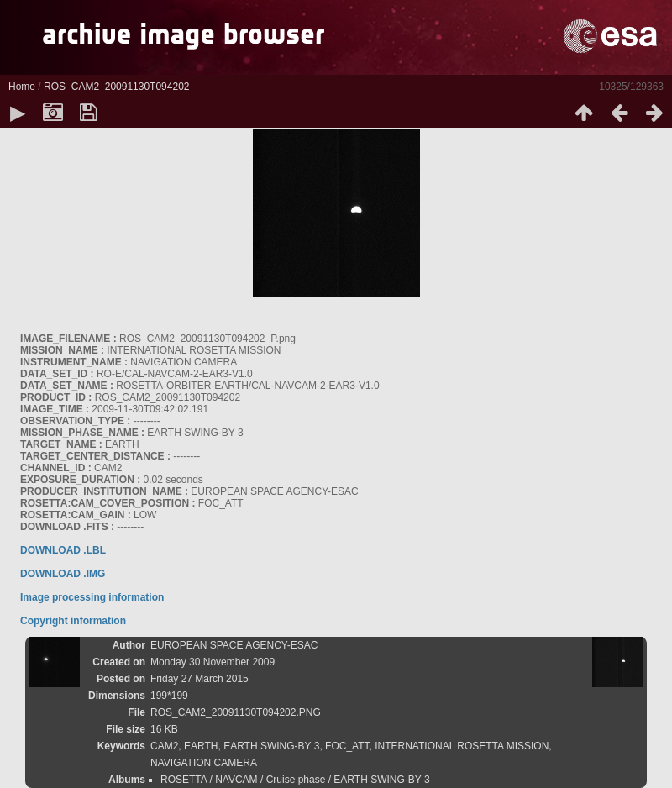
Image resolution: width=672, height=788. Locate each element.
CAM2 (164, 746)
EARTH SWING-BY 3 (271, 746)
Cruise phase (296, 780)
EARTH (201, 746)
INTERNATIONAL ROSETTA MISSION (462, 746)
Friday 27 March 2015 (199, 679)
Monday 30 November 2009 (213, 662)
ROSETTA (184, 780)
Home (22, 87)
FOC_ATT (347, 746)
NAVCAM (236, 780)
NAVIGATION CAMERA (204, 763)
